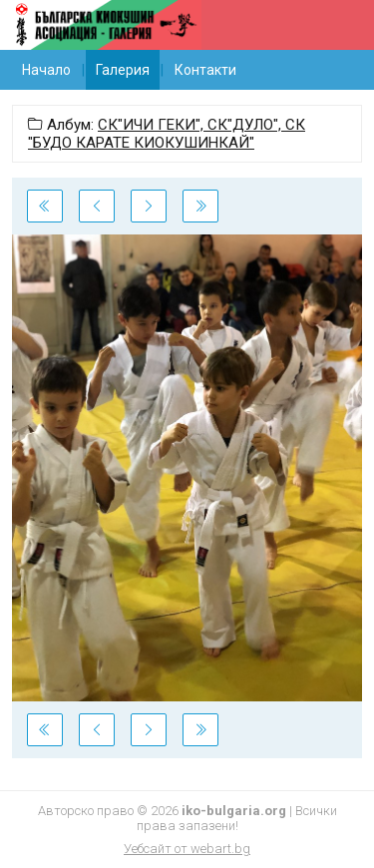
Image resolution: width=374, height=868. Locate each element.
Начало (46, 70)
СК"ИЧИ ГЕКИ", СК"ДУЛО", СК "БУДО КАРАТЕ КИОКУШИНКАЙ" (167, 134)
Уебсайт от (187, 849)
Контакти (205, 70)
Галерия (123, 70)
